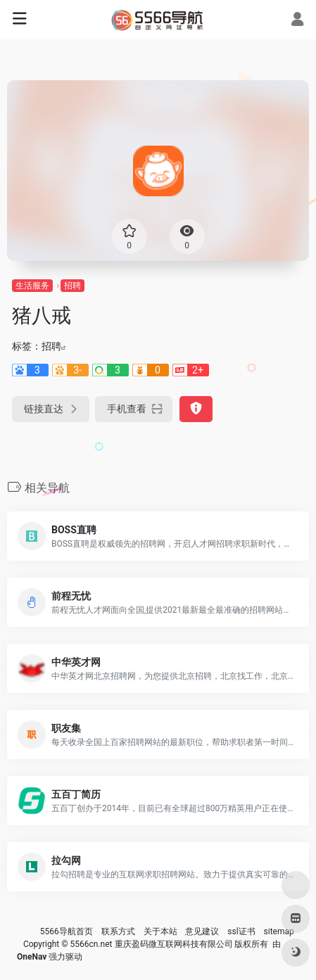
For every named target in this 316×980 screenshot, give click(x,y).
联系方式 (118, 931)
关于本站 (160, 931)
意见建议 (202, 931)
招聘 (72, 286)
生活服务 (32, 286)
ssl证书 (241, 931)
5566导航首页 (67, 931)
